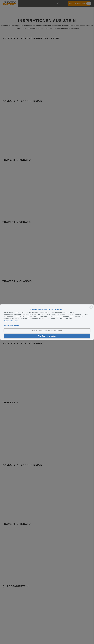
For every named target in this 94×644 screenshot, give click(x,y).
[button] (11, 325)
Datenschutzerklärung (12, 321)
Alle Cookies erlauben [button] (47, 336)
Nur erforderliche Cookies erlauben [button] (47, 331)
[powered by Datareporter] (91, 309)
